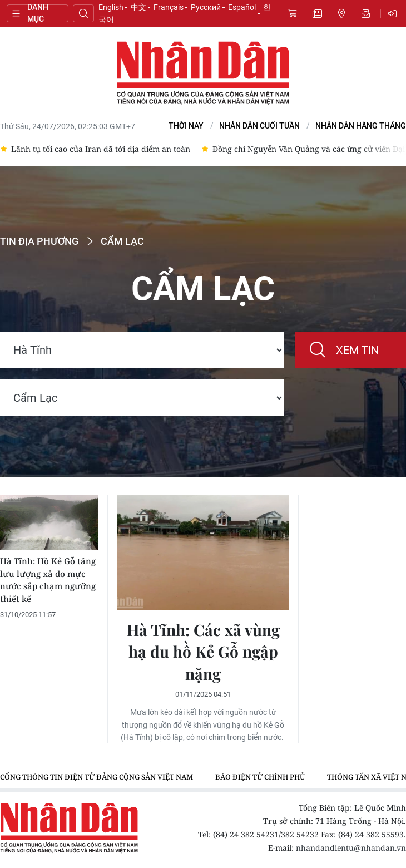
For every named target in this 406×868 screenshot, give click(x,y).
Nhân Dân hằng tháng (361, 126)
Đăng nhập (394, 13)
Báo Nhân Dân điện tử (203, 73)
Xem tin (357, 350)
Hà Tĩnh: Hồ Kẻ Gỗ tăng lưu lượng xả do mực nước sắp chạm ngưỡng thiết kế (48, 580)
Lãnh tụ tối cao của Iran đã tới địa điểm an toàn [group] (101, 149)
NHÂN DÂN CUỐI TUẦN (259, 126)
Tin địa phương (341, 13)
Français (169, 7)
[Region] (142, 398)
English (111, 7)
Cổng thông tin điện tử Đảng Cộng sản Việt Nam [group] (96, 777)
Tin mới (317, 13)
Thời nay (186, 126)
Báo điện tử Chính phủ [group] (260, 777)
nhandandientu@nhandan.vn (351, 848)
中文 (138, 7)
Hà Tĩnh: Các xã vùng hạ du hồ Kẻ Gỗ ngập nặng (203, 651)
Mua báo (293, 13)
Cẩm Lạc (122, 241)
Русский (206, 7)
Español (242, 7)
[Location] (142, 350)
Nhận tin (366, 13)
